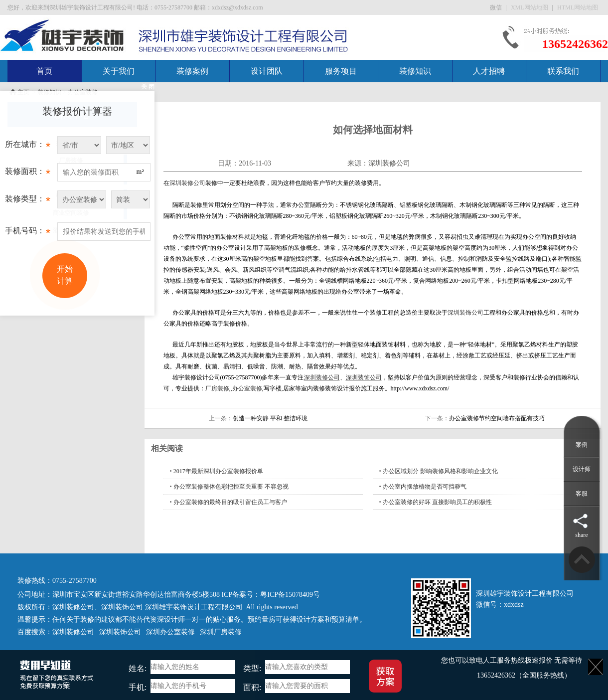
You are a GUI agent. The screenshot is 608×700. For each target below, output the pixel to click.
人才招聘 (489, 71)
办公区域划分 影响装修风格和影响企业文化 (440, 471)
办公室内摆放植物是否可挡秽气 (425, 487)
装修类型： (28, 201)
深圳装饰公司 (465, 313)
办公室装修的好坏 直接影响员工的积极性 (437, 502)
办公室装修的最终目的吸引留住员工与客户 (230, 502)
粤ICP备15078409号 (290, 595)
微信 (497, 7)
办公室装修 (247, 388)
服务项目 (341, 71)
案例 (582, 445)
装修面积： (28, 174)
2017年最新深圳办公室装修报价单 (218, 471)
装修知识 (415, 71)
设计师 (582, 469)
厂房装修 (217, 388)
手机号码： (28, 233)
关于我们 (119, 71)
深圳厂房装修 (221, 632)
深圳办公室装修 (170, 632)
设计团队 (267, 71)
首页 (44, 71)
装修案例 (192, 71)
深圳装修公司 (389, 163)
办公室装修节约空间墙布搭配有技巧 (497, 418)
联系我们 (563, 71)
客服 (582, 494)
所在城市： (28, 147)
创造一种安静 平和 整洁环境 (270, 418)
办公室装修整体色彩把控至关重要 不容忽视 (231, 487)
